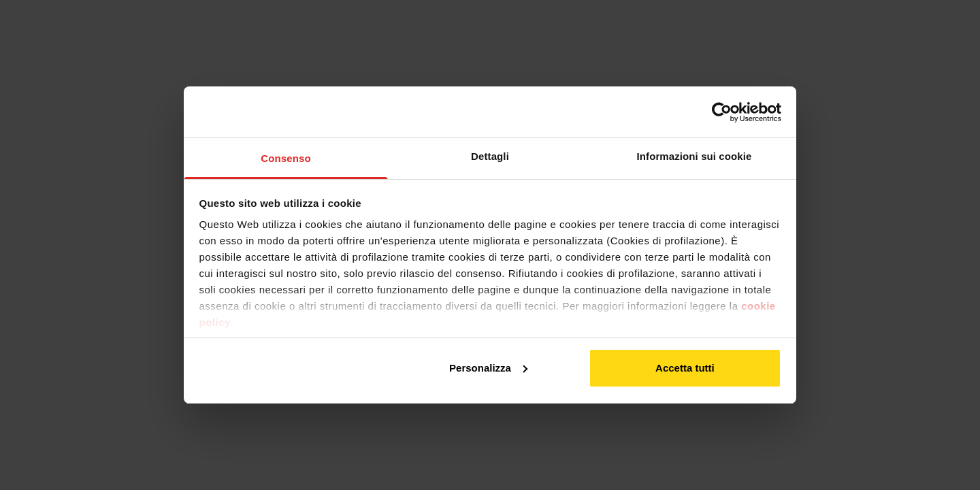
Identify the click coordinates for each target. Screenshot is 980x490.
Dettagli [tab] (490, 156)
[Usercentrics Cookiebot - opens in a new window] (722, 112)
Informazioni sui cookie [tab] (695, 156)
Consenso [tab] (285, 158)
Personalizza (488, 368)
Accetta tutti (685, 368)
